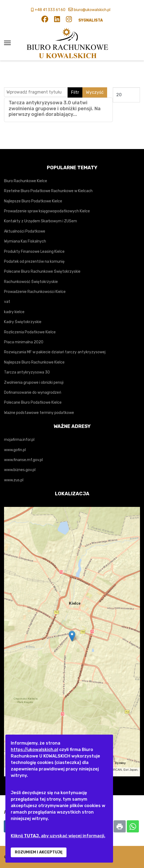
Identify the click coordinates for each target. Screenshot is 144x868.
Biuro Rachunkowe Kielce (26, 181)
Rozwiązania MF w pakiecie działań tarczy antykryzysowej (55, 352)
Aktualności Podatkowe (25, 231)
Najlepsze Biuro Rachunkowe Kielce (34, 362)
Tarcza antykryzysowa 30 (27, 372)
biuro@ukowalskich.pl (92, 10)
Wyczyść (95, 92)
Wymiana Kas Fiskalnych (25, 241)
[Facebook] (45, 20)
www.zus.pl (14, 480)
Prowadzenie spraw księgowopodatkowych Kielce (47, 211)
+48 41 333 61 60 (50, 10)
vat (7, 302)
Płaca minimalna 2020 (24, 342)
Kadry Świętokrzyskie (23, 322)
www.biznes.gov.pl (20, 470)
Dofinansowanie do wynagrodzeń (33, 392)
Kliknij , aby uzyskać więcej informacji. (58, 836)
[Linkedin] (57, 20)
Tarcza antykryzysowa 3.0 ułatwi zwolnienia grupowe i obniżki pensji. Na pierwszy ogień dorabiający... (55, 108)
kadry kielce (14, 312)
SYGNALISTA (91, 20)
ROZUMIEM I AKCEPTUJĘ (39, 852)
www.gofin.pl (15, 450)
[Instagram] (69, 20)
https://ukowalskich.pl (34, 750)
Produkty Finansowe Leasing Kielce (34, 252)
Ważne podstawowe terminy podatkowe (39, 413)
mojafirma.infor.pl (19, 440)
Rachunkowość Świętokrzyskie (31, 282)
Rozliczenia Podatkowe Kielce (30, 332)
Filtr (75, 92)
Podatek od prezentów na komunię (34, 262)
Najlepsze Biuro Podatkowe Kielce (33, 201)
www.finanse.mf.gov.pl (23, 460)
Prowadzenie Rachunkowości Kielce (35, 292)
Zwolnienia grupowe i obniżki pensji (34, 383)
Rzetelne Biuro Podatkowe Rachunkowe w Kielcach (48, 191)
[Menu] (7, 43)
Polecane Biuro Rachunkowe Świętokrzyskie (42, 272)
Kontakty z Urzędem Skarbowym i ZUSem (41, 221)
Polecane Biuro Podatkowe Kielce (33, 402)
